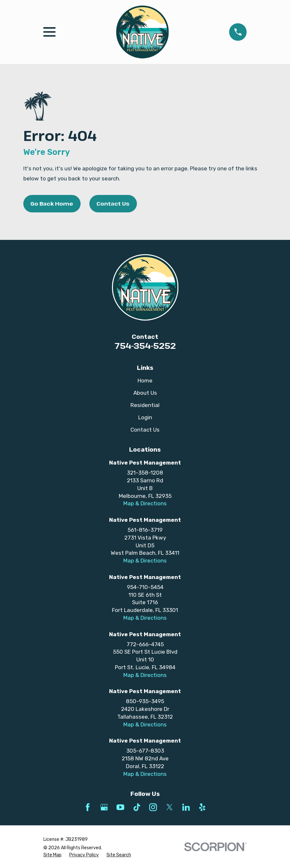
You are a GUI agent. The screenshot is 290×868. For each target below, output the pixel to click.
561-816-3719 (145, 530)
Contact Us (113, 204)
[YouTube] (120, 807)
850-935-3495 (145, 701)
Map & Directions (145, 503)
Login (145, 417)
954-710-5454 (145, 587)
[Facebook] (88, 807)
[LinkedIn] (186, 807)
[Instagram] (153, 807)
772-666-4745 (145, 644)
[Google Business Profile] (104, 807)
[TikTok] (137, 807)
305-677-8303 (145, 751)
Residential (145, 405)
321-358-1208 (145, 473)
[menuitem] (52, 855)
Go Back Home (52, 204)
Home (145, 380)
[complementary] (243, 832)
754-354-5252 (145, 346)
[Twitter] (170, 807)
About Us (145, 393)
